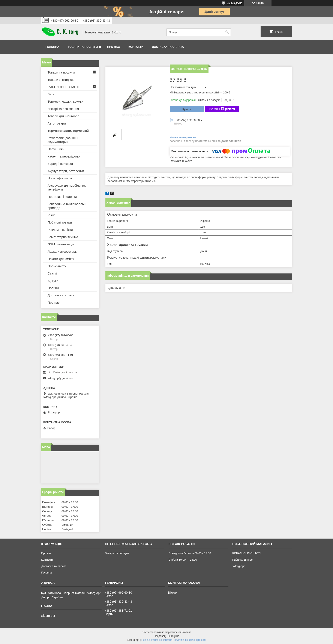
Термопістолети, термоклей (68, 131)
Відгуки (53, 281)
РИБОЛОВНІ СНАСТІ (63, 87)
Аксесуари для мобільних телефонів (67, 187)
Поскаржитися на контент (157, 640)
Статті (52, 273)
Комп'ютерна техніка (63, 237)
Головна (52, 47)
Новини (53, 288)
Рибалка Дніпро (242, 560)
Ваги (51, 94)
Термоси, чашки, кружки (65, 101)
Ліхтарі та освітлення (63, 109)
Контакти (136, 47)
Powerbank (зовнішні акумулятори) (63, 140)
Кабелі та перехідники (64, 156)
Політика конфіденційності (190, 640)
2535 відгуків (235, 3)
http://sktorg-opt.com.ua (62, 372)
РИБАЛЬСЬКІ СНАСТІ (246, 553)
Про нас (113, 47)
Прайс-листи (57, 266)
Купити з (222, 109)
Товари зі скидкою (61, 80)
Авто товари (57, 123)
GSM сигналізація (61, 244)
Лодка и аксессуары (62, 251)
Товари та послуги (83, 47)
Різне (52, 215)
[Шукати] (227, 32)
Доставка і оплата (61, 295)
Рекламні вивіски (60, 230)
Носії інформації (60, 178)
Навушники (56, 149)
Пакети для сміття (61, 259)
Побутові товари (60, 222)
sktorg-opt (238, 566)
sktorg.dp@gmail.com (61, 378)
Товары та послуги (117, 553)
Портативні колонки (62, 197)
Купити (187, 109)
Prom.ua (187, 632)
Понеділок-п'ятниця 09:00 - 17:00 (190, 553)
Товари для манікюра (63, 116)
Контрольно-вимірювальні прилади (67, 206)
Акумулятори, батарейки (66, 171)
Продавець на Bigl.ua (166, 636)
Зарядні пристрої (60, 164)
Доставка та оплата (168, 47)
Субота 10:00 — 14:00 (183, 560)
